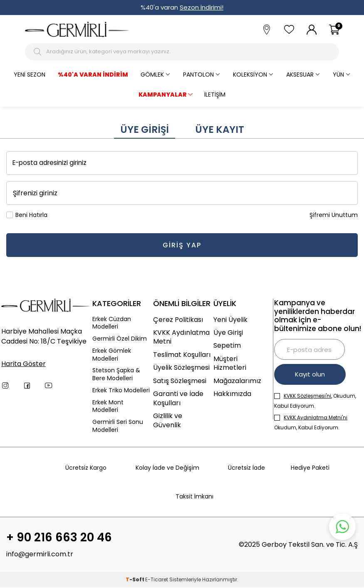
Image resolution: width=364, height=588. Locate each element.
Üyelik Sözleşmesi (181, 367)
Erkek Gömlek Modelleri (112, 355)
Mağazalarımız (237, 381)
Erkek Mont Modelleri (108, 406)
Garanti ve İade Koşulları (178, 398)
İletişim (215, 95)
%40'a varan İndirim (93, 75)
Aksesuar (300, 75)
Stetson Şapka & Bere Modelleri (116, 374)
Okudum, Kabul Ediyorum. (311, 422)
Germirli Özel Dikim (120, 339)
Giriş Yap (182, 245)
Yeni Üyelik (230, 320)
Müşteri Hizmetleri (230, 363)
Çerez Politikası (178, 320)
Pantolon (198, 75)
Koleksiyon (250, 75)
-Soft (135, 580)
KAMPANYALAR (163, 95)
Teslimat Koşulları (182, 355)
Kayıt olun (310, 374)
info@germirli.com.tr (40, 554)
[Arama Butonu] (38, 52)
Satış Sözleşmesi (180, 381)
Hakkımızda (232, 394)
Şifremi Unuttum (334, 215)
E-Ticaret (157, 580)
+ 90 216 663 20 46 (59, 538)
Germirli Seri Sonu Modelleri (118, 426)
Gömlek (152, 75)
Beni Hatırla (27, 215)
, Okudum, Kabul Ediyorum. (315, 401)
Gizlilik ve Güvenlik (168, 420)
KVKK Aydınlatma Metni (181, 337)
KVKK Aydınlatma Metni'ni (316, 417)
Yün (338, 75)
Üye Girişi (145, 130)
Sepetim (227, 345)
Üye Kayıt (220, 130)
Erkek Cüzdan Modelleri (112, 323)
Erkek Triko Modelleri (121, 390)
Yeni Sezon (30, 75)
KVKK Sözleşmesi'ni (307, 396)
